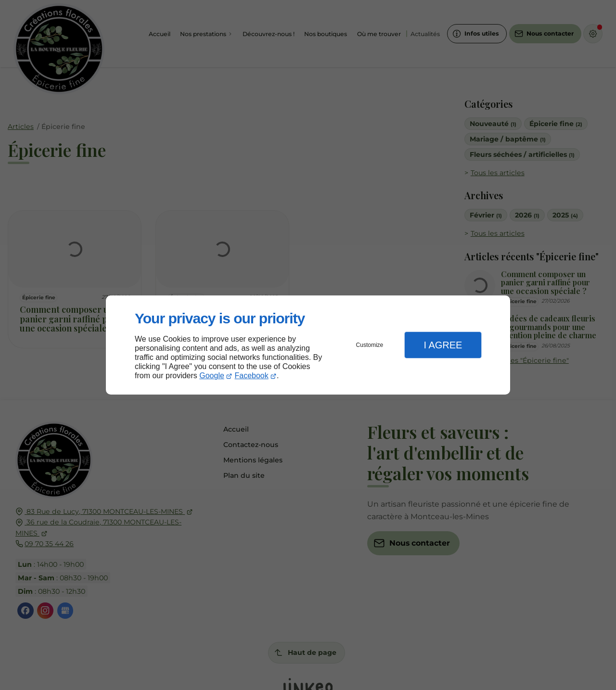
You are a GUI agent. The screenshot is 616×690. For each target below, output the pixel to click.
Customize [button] (370, 345)
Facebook (252, 376)
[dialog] (308, 345)
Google (212, 376)
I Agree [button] (443, 345)
